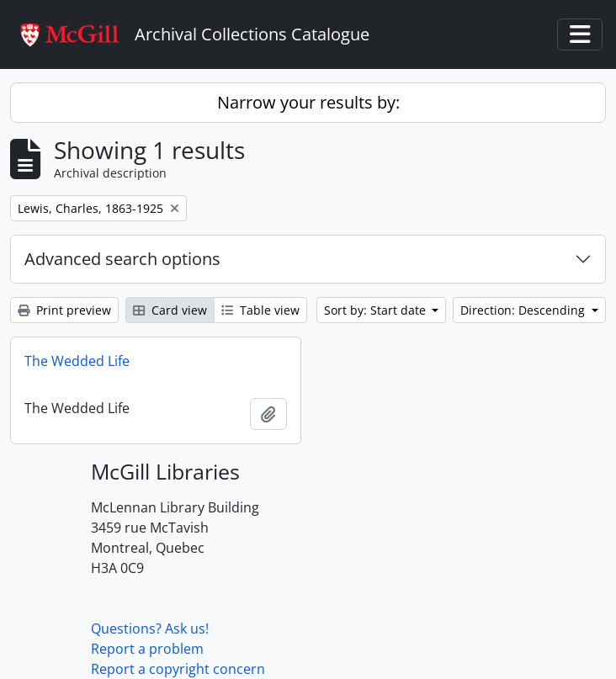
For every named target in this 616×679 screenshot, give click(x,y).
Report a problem (147, 649)
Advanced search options (122, 259)
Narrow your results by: (308, 102)
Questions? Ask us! (150, 629)
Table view (260, 310)
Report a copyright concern (178, 669)
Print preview (64, 310)
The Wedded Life (77, 361)
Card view (170, 310)
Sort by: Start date (377, 310)
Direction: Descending (524, 310)
